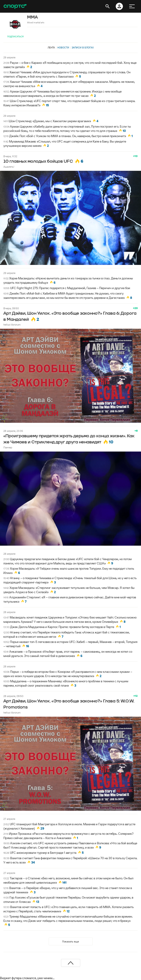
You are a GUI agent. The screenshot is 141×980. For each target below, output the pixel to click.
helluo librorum (12, 325)
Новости (63, 48)
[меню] (132, 6)
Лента (51, 48)
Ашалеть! (9, 167)
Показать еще (70, 941)
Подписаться (15, 37)
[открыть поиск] (108, 6)
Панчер (8, 447)
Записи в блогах (83, 48)
